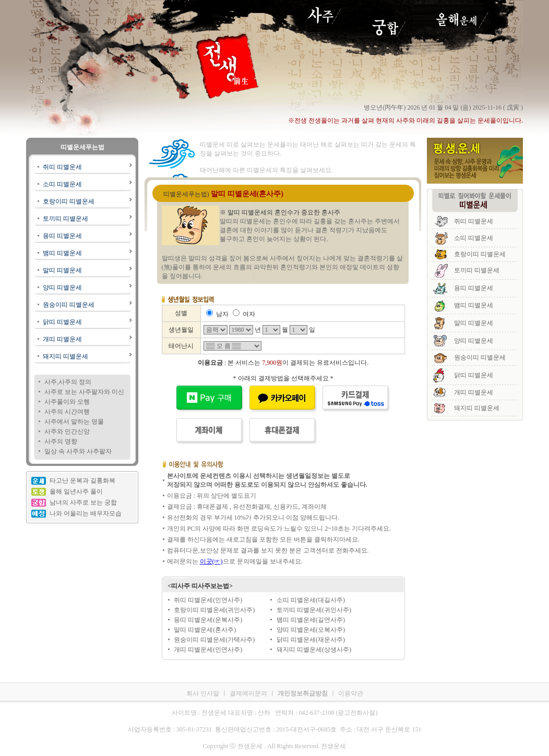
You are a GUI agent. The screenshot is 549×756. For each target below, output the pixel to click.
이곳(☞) (211, 561)
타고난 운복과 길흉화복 (82, 481)
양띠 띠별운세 (62, 287)
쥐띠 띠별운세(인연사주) (208, 600)
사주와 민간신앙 (67, 431)
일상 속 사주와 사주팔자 (78, 451)
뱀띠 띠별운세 (62, 253)
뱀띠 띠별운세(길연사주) (311, 620)
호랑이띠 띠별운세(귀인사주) (214, 610)
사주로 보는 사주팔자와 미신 (84, 392)
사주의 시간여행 (67, 412)
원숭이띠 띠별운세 (69, 305)
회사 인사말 (203, 693)
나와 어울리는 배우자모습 (86, 513)
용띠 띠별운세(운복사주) (208, 620)
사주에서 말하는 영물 (74, 422)
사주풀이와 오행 (67, 402)
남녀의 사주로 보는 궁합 (83, 502)
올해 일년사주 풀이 (76, 491)
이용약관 (351, 693)
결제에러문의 (248, 693)
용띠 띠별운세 (62, 236)
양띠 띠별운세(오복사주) (311, 630)
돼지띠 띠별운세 (65, 356)
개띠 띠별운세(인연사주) (208, 650)
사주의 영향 (61, 441)
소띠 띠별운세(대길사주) (311, 600)
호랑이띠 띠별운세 (69, 201)
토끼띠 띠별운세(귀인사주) (314, 610)
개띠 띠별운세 (62, 339)
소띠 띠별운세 (62, 184)
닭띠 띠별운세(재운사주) (311, 640)
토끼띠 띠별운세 (65, 219)
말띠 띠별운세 (62, 270)
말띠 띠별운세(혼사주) (205, 630)
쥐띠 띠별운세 (62, 167)
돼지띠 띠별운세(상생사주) (314, 650)
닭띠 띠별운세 (62, 322)
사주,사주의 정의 (68, 382)
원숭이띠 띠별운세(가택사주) (214, 640)
